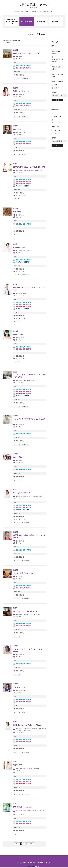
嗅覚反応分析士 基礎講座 (58, 62)
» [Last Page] (34, 844)
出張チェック (58, 135)
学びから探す (41, 22)
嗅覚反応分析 (58, 119)
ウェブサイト (20, 59)
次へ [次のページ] (31, 844)
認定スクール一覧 (27, 22)
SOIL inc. (38, 867)
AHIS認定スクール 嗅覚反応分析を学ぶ (40, 863)
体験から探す (56, 22)
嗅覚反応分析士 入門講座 (58, 54)
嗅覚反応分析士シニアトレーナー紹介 (12, 22)
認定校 (56, 86)
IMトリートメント (58, 124)
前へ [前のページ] (16, 844)
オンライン (57, 132)
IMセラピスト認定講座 (58, 77)
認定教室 (56, 89)
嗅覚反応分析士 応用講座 (58, 69)
